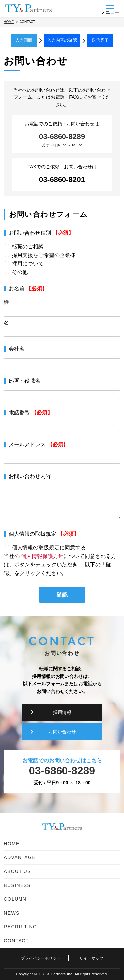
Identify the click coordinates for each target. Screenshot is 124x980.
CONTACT (16, 941)
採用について (28, 263)
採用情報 (62, 712)
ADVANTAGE (20, 857)
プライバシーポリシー (41, 958)
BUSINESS (17, 885)
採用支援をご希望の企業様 (44, 255)
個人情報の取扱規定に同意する (49, 548)
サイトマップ (91, 958)
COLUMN (15, 899)
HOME (12, 844)
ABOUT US (17, 871)
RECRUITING (20, 927)
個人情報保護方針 (42, 556)
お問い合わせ (62, 732)
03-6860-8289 (62, 136)
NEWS (12, 913)
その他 (20, 272)
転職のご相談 (28, 246)
